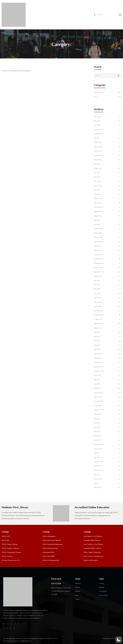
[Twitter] (19, 624)
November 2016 (108, 367)
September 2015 (108, 410)
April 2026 (108, 125)
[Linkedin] (14, 628)
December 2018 (108, 259)
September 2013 (108, 470)
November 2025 (108, 134)
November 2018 (108, 263)
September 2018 (108, 272)
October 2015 (108, 406)
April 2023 (108, 177)
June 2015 (108, 423)
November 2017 (108, 315)
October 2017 (108, 319)
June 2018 (108, 285)
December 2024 (108, 155)
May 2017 (108, 341)
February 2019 (108, 250)
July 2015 (108, 419)
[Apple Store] (12, 624)
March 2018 (108, 298)
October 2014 (108, 440)
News (108, 97)
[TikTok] (7, 628)
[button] (59, 600)
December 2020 (108, 229)
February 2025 (108, 147)
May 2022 (108, 190)
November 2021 (108, 207)
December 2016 (108, 362)
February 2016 (108, 393)
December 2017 (108, 311)
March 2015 (108, 436)
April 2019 (108, 246)
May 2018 (108, 289)
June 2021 (108, 225)
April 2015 (108, 432)
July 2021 (108, 220)
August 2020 (108, 233)
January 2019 (108, 255)
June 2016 (108, 380)
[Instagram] (4, 628)
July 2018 (108, 281)
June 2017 (108, 337)
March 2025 (108, 143)
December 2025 (108, 130)
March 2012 (108, 488)
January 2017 (108, 358)
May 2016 (108, 384)
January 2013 (108, 479)
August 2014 (108, 449)
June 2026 (108, 117)
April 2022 (108, 194)
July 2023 (108, 173)
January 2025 (108, 151)
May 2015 (108, 427)
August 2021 (108, 216)
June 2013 (108, 475)
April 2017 (108, 345)
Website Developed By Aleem (111, 638)
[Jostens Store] (8, 624)
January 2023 (108, 186)
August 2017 (108, 328)
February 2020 (108, 237)
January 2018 (108, 306)
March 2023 (108, 181)
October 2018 (108, 268)
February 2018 (108, 302)
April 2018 (108, 294)
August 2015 (108, 414)
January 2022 (108, 203)
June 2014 (108, 457)
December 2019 (108, 242)
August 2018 (108, 276)
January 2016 (108, 397)
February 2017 (108, 354)
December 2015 (108, 401)
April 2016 (108, 388)
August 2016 (108, 375)
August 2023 (108, 168)
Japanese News (108, 93)
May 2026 (108, 121)
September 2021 (108, 212)
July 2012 (108, 483)
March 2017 (108, 350)
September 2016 (108, 371)
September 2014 (108, 445)
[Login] (4, 624)
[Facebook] (15, 624)
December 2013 (108, 462)
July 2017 (108, 332)
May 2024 (108, 164)
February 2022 (108, 199)
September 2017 (108, 324)
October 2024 (108, 160)
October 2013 (108, 466)
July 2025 (108, 138)
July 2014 (108, 453)
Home (3, 33)
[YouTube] (11, 628)
